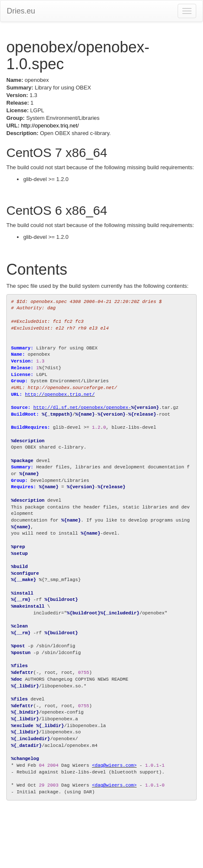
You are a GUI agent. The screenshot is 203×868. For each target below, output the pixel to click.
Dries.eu (21, 11)
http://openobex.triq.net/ (50, 126)
